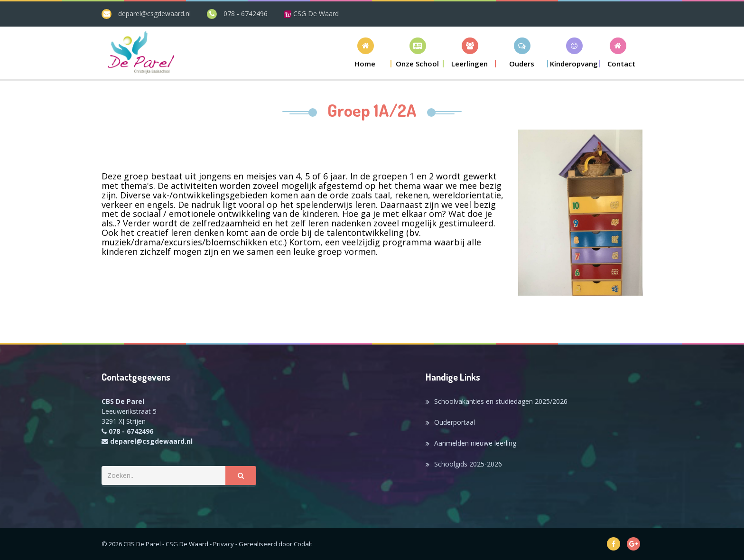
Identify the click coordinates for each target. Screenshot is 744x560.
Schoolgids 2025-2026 (468, 464)
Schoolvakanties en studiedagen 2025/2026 (501, 401)
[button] (418, 52)
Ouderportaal (455, 422)
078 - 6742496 (246, 14)
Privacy (223, 544)
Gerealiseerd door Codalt (275, 544)
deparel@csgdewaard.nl (154, 14)
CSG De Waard (311, 14)
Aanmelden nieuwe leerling (475, 443)
